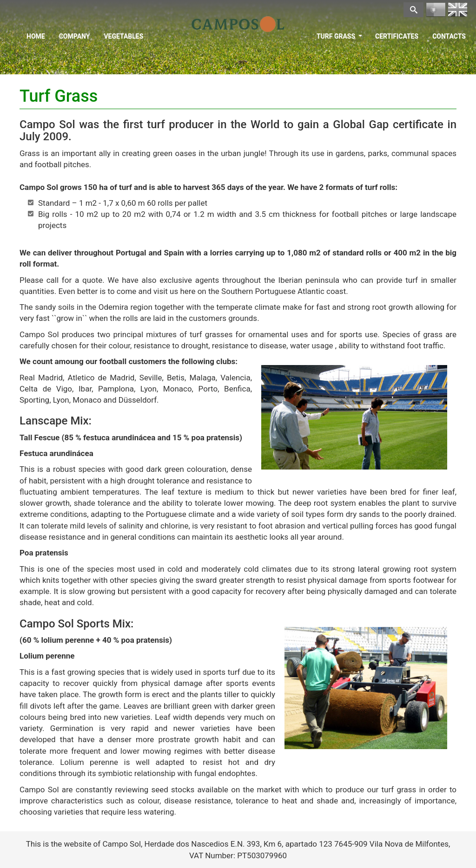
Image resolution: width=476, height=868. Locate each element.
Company (75, 36)
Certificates (397, 36)
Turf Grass (339, 36)
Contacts (449, 36)
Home (36, 36)
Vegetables (123, 36)
